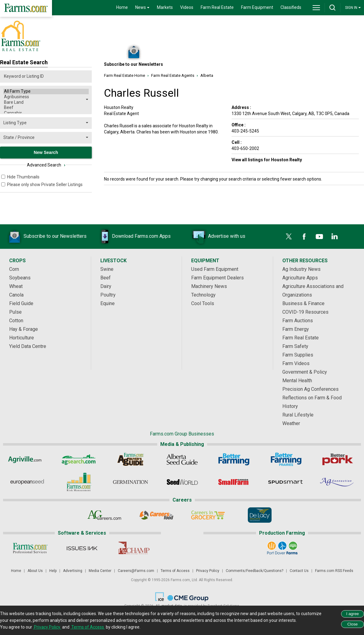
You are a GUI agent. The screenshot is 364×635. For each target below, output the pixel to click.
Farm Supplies (298, 355)
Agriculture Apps (300, 278)
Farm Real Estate (217, 7)
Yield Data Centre (28, 346)
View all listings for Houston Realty (267, 160)
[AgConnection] (337, 482)
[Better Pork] (337, 459)
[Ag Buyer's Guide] (130, 459)
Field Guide (21, 303)
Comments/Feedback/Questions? (254, 571)
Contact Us (299, 571)
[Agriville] (27, 459)
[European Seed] (27, 482)
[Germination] (130, 482)
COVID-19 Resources (305, 312)
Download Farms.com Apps (132, 237)
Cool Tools (203, 303)
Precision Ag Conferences (310, 389)
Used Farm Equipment (215, 269)
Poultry (108, 295)
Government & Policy (305, 372)
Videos (187, 7)
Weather (291, 423)
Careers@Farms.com (136, 571)
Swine (107, 269)
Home (122, 7)
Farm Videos (296, 363)
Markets (165, 7)
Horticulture (22, 338)
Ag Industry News (301, 269)
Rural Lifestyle (298, 415)
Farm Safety (295, 346)
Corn (14, 269)
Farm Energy (296, 329)
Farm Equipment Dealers (217, 278)
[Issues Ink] (82, 548)
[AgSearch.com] (79, 459)
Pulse (15, 312)
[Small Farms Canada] (234, 482)
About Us (35, 571)
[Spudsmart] (286, 482)
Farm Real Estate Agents (173, 75)
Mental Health (297, 381)
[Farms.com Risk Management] (79, 482)
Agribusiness (46, 97)
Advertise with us (217, 237)
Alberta (207, 75)
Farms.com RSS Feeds (334, 571)
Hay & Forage (24, 329)
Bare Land (46, 103)
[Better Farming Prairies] (286, 459)
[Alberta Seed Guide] (182, 459)
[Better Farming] (234, 459)
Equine (108, 303)
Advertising (73, 571)
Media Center (100, 571)
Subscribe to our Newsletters (46, 237)
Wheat (16, 286)
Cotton (16, 321)
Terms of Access (175, 571)
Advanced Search (46, 165)
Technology (203, 295)
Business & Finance (303, 303)
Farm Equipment (257, 7)
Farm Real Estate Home (124, 75)
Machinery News (209, 286)
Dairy (106, 286)
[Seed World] (182, 482)
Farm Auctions (298, 321)
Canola (16, 295)
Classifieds (291, 7)
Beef (46, 108)
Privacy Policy (208, 571)
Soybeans (20, 278)
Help (53, 571)
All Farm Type (46, 92)
